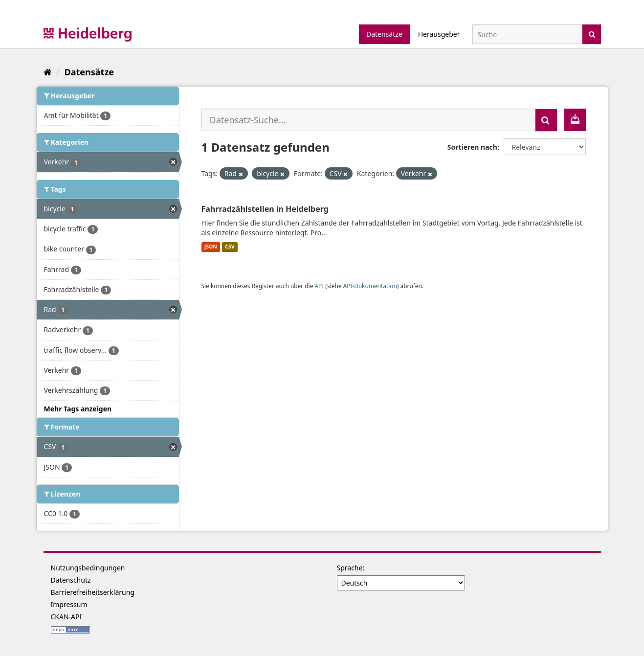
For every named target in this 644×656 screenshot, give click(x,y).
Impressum (69, 604)
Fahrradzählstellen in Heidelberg (265, 209)
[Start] (48, 72)
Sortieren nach (472, 147)
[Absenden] (592, 34)
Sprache (350, 568)
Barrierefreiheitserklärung (93, 592)
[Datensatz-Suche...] (368, 120)
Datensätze (384, 34)
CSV (230, 247)
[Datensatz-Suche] (527, 34)
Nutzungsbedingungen (88, 568)
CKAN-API (67, 617)
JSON (211, 247)
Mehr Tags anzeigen (78, 409)
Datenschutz (71, 580)
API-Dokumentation (370, 286)
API (319, 286)
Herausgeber (439, 34)
